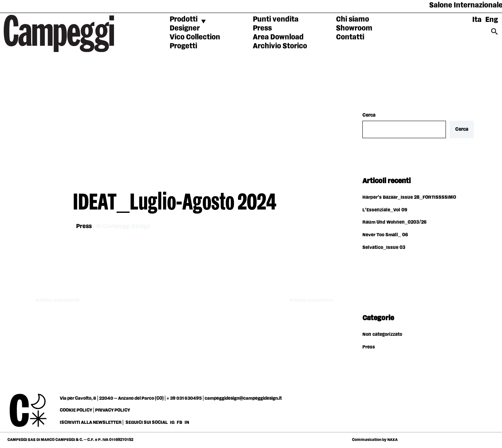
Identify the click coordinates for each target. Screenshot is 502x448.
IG (172, 423)
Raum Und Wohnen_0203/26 (396, 223)
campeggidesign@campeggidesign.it (243, 399)
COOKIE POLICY (76, 411)
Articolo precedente (55, 300)
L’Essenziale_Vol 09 (385, 211)
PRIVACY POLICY (113, 411)
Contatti (350, 37)
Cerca (369, 115)
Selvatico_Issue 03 (384, 248)
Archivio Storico (280, 46)
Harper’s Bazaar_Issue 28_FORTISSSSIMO (410, 198)
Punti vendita (276, 19)
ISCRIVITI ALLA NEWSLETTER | (92, 423)
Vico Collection (195, 37)
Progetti (183, 46)
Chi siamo (353, 19)
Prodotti (184, 19)
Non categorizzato (383, 335)
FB (180, 423)
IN (187, 423)
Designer (185, 28)
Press (262, 28)
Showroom (354, 28)
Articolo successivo (313, 300)
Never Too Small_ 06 (386, 236)
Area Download (278, 37)
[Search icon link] (495, 34)
